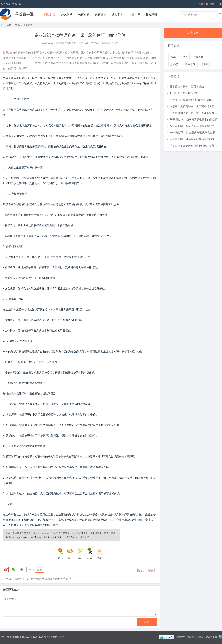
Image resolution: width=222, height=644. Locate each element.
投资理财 (151, 15)
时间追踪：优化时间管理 (184, 93)
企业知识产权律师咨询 (82, 83)
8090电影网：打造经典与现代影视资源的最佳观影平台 (194, 133)
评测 (185, 57)
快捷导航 (203, 4)
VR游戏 (199, 57)
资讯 (17, 25)
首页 (2, 25)
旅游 (205, 64)
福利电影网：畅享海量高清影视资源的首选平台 (194, 126)
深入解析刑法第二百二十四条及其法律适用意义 (194, 113)
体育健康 (101, 15)
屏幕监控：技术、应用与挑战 (187, 87)
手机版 (191, 637)
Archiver (181, 637)
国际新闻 (190, 64)
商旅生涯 (135, 15)
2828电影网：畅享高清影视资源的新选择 (194, 119)
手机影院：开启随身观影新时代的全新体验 (194, 146)
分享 (154, 571)
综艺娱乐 (67, 15)
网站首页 (50, 15)
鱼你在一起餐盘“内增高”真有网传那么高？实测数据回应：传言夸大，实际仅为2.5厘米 (194, 100)
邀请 (143, 571)
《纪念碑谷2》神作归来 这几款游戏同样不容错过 (42, 579)
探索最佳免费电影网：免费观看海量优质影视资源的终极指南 (194, 106)
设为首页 (6, 4)
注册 (219, 4)
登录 (212, 4)
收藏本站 (17, 4)
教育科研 (84, 15)
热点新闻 (118, 15)
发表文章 (193, 33)
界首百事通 (24, 14)
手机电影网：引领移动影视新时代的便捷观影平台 (194, 139)
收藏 (40, 570)
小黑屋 (200, 637)
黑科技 (174, 64)
